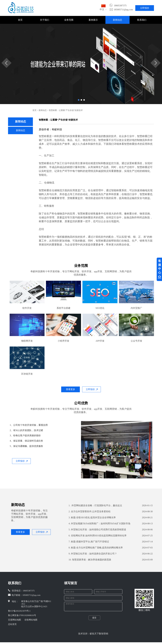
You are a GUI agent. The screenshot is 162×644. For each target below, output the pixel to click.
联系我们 (142, 20)
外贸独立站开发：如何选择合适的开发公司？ (93, 554)
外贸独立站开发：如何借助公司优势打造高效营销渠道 (97, 530)
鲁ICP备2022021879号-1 (19, 611)
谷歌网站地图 (31, 620)
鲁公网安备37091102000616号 (22, 615)
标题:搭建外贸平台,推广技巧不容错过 (89, 542)
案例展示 (93, 20)
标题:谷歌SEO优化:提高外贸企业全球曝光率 (92, 518)
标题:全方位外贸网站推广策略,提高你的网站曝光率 (96, 548)
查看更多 (71, 389)
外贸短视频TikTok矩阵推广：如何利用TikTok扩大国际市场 (99, 524)
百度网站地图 (15, 620)
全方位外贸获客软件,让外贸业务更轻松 (90, 512)
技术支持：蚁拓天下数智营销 (93, 635)
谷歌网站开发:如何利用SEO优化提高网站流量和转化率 (98, 536)
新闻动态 (117, 20)
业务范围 (69, 20)
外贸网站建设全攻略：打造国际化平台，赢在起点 (95, 506)
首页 (20, 20)
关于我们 (45, 20)
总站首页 (12, 624)
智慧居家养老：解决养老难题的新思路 (90, 560)
